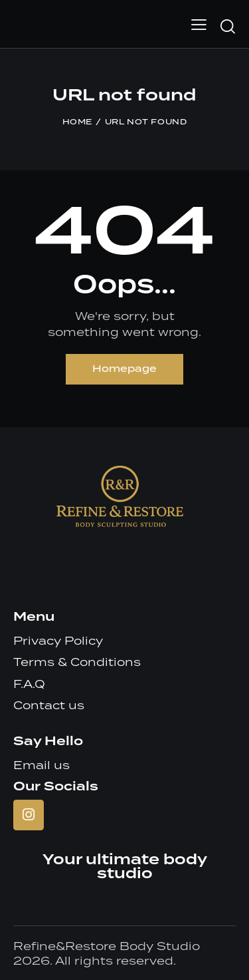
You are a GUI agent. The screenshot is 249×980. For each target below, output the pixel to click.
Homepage (124, 369)
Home (77, 122)
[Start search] (228, 26)
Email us (41, 765)
